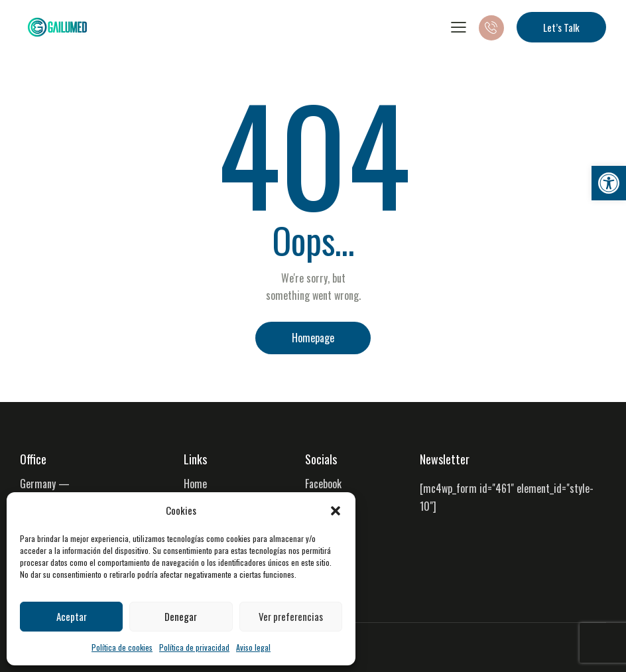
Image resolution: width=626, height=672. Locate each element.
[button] (609, 183)
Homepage (313, 338)
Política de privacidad (194, 647)
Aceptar (72, 616)
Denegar (181, 616)
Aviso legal (253, 647)
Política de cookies (122, 647)
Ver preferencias (291, 616)
